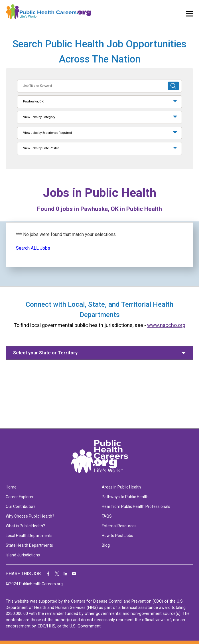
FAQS (107, 516)
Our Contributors (21, 506)
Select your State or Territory (45, 353)
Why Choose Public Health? (30, 516)
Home (11, 487)
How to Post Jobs (117, 536)
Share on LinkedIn (66, 574)
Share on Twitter (57, 574)
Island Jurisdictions (23, 555)
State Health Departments (29, 545)
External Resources (119, 526)
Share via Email (74, 574)
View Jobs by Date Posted (41, 148)
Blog (106, 545)
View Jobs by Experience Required (47, 133)
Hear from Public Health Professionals (136, 506)
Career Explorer (20, 497)
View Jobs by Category (39, 117)
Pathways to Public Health (125, 497)
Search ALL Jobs (33, 248)
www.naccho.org (166, 325)
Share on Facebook (48, 574)
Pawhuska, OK (33, 101)
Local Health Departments (29, 536)
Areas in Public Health (121, 487)
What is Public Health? (25, 526)
